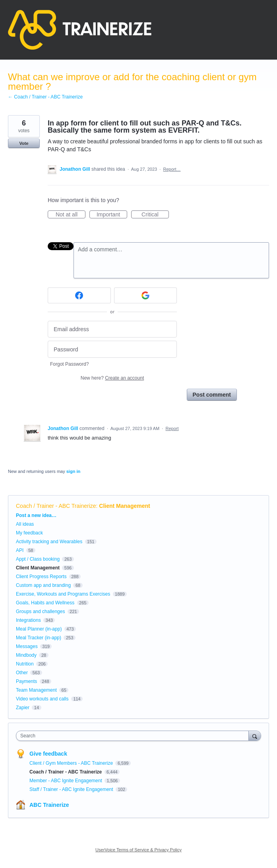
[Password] (112, 349)
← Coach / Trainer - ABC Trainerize (45, 97)
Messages (27, 646)
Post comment (212, 395)
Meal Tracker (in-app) (39, 638)
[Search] (255, 736)
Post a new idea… (36, 515)
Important (112, 215)
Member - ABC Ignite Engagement (66, 781)
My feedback (29, 533)
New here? (112, 378)
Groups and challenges (40, 611)
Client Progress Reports (41, 577)
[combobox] (134, 736)
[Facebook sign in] (79, 295)
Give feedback (48, 754)
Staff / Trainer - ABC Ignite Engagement (72, 789)
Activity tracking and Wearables (49, 542)
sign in (73, 471)
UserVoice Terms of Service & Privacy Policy (138, 850)
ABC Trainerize (49, 805)
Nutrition (25, 664)
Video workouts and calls (42, 699)
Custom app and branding (43, 585)
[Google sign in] (146, 295)
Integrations (28, 620)
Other (22, 673)
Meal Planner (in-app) (39, 629)
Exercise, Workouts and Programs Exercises (63, 594)
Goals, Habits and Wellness (45, 603)
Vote (24, 143)
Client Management (124, 506)
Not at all (71, 215)
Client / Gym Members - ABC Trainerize (72, 763)
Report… (172, 169)
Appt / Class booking (38, 559)
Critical (155, 215)
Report (172, 428)
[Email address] (112, 329)
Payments (26, 681)
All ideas (25, 524)
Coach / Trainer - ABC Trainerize (56, 506)
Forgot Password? (69, 364)
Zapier (23, 708)
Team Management (36, 690)
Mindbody (26, 655)
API (20, 550)
